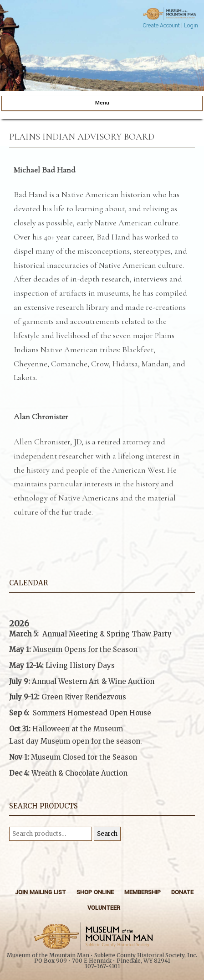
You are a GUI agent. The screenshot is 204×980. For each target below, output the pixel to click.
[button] (102, 751)
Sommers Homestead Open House (92, 713)
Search (107, 834)
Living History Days (80, 665)
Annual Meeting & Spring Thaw (97, 634)
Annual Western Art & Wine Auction (93, 681)
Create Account (161, 26)
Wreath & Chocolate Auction (79, 773)
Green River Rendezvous (84, 697)
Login (191, 26)
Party (161, 634)
